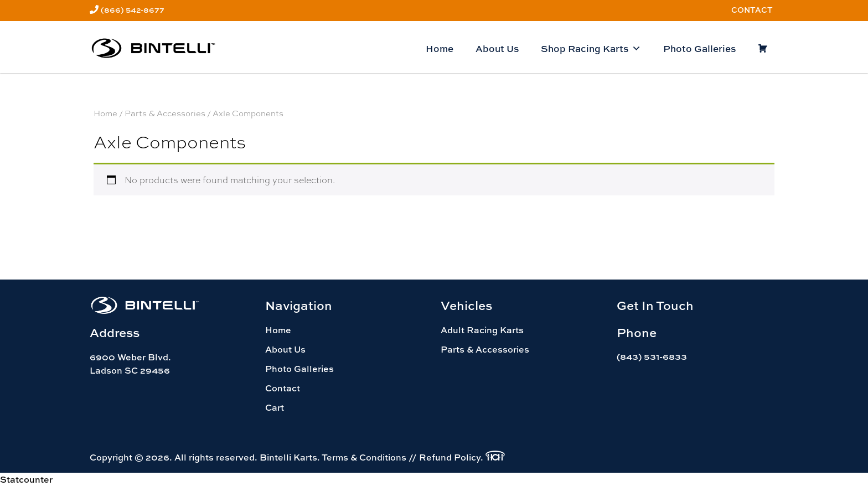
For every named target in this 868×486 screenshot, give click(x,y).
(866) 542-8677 (133, 10)
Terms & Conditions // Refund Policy (401, 457)
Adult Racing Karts (482, 330)
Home (440, 48)
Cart (275, 407)
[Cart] (763, 49)
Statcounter (26, 479)
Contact (752, 10)
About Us (497, 48)
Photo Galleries (699, 48)
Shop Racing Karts (591, 49)
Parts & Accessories (165, 113)
